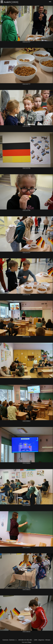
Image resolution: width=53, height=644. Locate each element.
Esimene (5, 640)
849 (22, 640)
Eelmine (12, 640)
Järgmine (41, 640)
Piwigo (30, 642)
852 (31, 640)
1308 (35, 640)
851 (28, 640)
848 (20, 640)
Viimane (48, 640)
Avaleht (7, 2)
